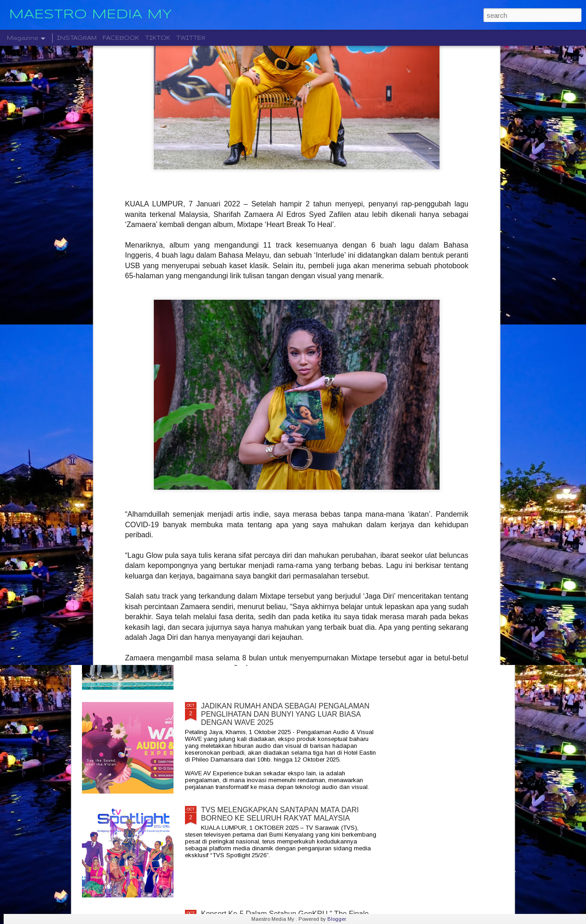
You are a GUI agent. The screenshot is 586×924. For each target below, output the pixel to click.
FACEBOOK (121, 38)
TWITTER (191, 38)
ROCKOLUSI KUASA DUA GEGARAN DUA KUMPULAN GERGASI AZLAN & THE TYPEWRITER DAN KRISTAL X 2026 (288, 610)
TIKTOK (158, 38)
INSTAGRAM (77, 38)
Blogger (336, 919)
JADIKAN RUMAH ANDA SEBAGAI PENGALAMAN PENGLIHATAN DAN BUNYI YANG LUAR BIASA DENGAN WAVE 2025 (285, 714)
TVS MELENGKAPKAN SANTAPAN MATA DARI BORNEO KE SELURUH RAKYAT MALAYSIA (280, 814)
